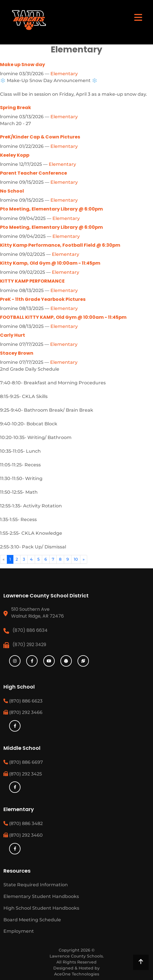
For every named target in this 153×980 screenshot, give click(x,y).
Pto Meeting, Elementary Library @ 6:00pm (51, 209)
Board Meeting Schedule (32, 920)
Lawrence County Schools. (77, 956)
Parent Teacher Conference (33, 173)
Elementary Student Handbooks (41, 896)
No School (12, 191)
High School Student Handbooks (41, 908)
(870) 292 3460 (23, 835)
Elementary (64, 74)
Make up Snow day (23, 65)
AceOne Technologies (77, 974)
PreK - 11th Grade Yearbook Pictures (43, 299)
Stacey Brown (17, 353)
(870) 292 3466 (23, 712)
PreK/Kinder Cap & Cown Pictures (40, 137)
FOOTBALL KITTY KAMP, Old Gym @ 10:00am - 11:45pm (63, 317)
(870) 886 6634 (30, 630)
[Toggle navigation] (138, 17)
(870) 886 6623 (23, 701)
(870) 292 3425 (23, 774)
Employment (19, 931)
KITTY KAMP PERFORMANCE (32, 281)
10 (76, 559)
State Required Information (36, 885)
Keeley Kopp (15, 155)
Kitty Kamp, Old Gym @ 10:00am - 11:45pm (50, 263)
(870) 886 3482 (23, 823)
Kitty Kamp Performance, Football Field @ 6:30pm (60, 245)
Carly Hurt (13, 335)
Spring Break (16, 108)
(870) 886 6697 (23, 762)
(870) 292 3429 (29, 645)
